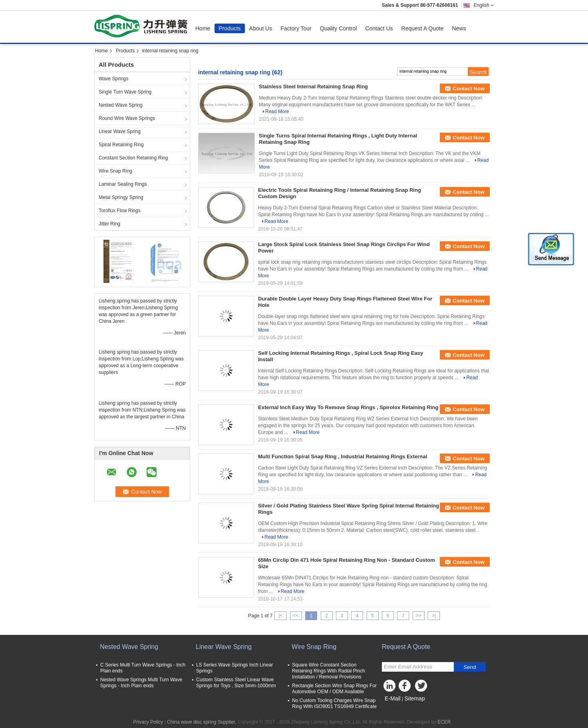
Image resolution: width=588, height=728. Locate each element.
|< (280, 616)
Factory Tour (296, 28)
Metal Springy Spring (121, 197)
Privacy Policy (148, 722)
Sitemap (414, 698)
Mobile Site (396, 708)
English (484, 5)
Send (470, 667)
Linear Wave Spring (120, 131)
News (459, 28)
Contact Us (379, 28)
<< (296, 616)
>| (434, 616)
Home (203, 28)
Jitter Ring (109, 224)
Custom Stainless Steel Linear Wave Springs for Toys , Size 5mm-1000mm (236, 683)
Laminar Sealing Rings (123, 184)
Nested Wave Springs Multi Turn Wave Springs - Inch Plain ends (141, 683)
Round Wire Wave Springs (127, 118)
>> (419, 616)
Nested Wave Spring (121, 105)
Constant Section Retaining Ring (133, 158)
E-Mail (393, 698)
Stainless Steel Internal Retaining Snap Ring (313, 87)
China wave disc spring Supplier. (202, 722)
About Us (261, 28)
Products (229, 28)
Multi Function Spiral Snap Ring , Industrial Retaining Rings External (343, 456)
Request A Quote (423, 28)
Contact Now (469, 89)
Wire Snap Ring (115, 171)
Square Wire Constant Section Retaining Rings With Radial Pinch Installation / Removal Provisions (329, 671)
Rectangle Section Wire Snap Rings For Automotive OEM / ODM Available (334, 689)
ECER (444, 722)
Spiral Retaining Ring (121, 145)
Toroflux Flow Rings (120, 211)
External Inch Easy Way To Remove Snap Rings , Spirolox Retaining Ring (348, 407)
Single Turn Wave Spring (125, 92)
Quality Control (339, 28)
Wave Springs (113, 79)
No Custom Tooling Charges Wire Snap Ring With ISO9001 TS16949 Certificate (334, 703)
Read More (277, 111)
